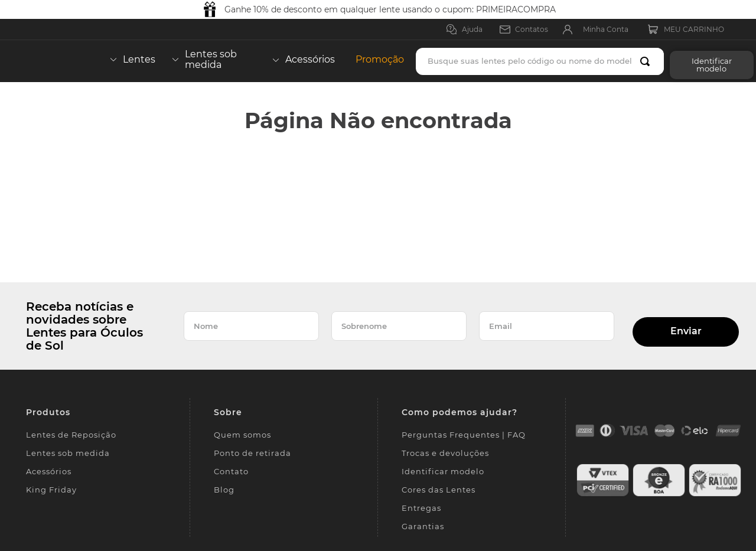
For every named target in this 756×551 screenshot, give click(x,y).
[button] (709, 61)
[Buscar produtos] (647, 61)
